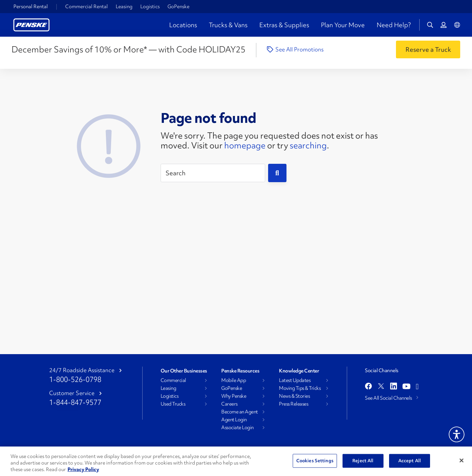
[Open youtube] (406, 387)
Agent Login (234, 420)
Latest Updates (295, 380)
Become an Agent (240, 412)
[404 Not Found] (109, 144)
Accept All (410, 461)
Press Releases (294, 404)
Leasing (124, 7)
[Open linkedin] (394, 387)
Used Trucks (173, 404)
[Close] (462, 461)
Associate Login (237, 428)
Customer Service (72, 393)
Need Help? (394, 25)
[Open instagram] (417, 387)
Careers (229, 404)
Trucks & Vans (228, 25)
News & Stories (294, 396)
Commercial (173, 380)
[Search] (213, 173)
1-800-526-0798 (75, 380)
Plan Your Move (343, 25)
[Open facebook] (368, 387)
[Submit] (277, 173)
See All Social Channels (388, 398)
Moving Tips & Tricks (300, 388)
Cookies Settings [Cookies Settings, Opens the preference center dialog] (315, 461)
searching (308, 145)
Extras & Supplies (284, 25)
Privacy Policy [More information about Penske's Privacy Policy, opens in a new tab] (83, 469)
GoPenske (178, 7)
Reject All (363, 461)
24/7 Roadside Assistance (82, 370)
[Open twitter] (381, 387)
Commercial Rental (87, 7)
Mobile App (234, 380)
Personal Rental (31, 7)
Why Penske (234, 396)
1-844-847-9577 (75, 402)
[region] (236, 461)
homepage (245, 145)
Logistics (150, 7)
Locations (183, 25)
